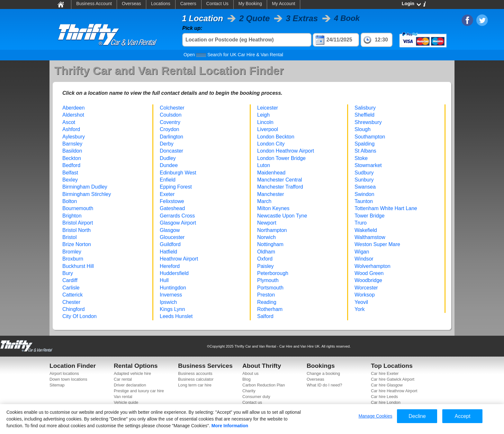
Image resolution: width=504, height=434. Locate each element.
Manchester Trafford (280, 187)
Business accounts (195, 373)
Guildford (170, 244)
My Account (283, 4)
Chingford (73, 309)
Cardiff (70, 280)
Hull (164, 280)
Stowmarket (368, 165)
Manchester (271, 194)
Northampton (272, 230)
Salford (265, 316)
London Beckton (276, 137)
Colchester (172, 108)
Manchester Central (280, 180)
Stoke (361, 158)
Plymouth (268, 280)
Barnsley (72, 144)
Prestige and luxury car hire (139, 391)
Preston (266, 295)
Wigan (362, 252)
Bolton (70, 201)
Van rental (123, 397)
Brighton (72, 216)
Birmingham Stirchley (87, 194)
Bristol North (76, 230)
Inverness (171, 295)
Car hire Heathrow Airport (394, 391)
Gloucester (172, 237)
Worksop (365, 295)
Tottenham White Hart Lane (386, 208)
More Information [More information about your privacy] (230, 426)
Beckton (72, 158)
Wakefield (366, 230)
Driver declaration (130, 385)
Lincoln (265, 122)
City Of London (80, 316)
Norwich (266, 237)
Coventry (170, 122)
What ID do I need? (324, 385)
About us (251, 373)
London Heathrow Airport (286, 151)
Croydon (169, 129)
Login (408, 4)
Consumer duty (256, 397)
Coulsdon (171, 115)
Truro (361, 223)
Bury (68, 273)
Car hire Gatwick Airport (393, 379)
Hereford (170, 266)
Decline (417, 416)
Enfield (168, 180)
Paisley (265, 266)
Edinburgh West (178, 173)
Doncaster (171, 151)
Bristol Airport (78, 223)
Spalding (364, 144)
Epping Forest (176, 187)
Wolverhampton (373, 266)
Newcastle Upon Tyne (282, 216)
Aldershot (73, 115)
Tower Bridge (369, 216)
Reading (267, 302)
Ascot (69, 122)
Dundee (169, 165)
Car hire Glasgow (387, 385)
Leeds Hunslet (176, 316)
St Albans (365, 151)
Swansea (365, 187)
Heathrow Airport (179, 259)
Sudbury (364, 173)
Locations (161, 4)
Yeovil (361, 302)
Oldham (266, 252)
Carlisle (71, 288)
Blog (247, 379)
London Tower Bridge (281, 158)
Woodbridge (368, 280)
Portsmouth (270, 288)
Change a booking (323, 373)
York (360, 309)
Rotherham (270, 309)
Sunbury (364, 180)
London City (271, 144)
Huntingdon (173, 288)
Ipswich (168, 302)
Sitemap (57, 385)
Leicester (268, 108)
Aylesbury (74, 137)
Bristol (69, 237)
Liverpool (268, 129)
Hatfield (168, 252)
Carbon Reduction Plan (264, 385)
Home (60, 4)
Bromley (72, 252)
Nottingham (270, 244)
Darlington (171, 137)
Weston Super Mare (377, 244)
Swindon (364, 194)
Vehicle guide (126, 402)
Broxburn (73, 259)
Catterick (72, 295)
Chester (71, 302)
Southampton (370, 137)
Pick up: (192, 28)
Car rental (123, 379)
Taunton (364, 201)
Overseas (131, 4)
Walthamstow (370, 237)
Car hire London (386, 402)
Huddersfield (174, 273)
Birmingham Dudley (85, 187)
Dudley (168, 158)
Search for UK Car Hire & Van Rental (233, 55)
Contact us (252, 402)
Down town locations (68, 379)
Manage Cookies (375, 416)
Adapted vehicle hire (132, 373)
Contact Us (217, 4)
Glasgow (170, 230)
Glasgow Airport (178, 223)
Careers (188, 4)
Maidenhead (271, 173)
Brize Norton (77, 244)
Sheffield (364, 115)
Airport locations (64, 373)
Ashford (71, 129)
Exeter (167, 194)
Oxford (265, 259)
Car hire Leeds (384, 397)
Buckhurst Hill (78, 266)
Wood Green (369, 273)
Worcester (366, 288)
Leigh (263, 115)
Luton (264, 165)
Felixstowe (172, 201)
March (264, 201)
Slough (363, 129)
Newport (267, 223)
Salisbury (365, 108)
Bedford (71, 165)
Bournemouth (78, 208)
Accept (462, 416)
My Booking (250, 4)
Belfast (70, 173)
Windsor (364, 259)
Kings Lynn (172, 309)
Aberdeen (73, 108)
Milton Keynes (273, 208)
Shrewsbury (368, 122)
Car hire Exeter (385, 373)
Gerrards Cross (177, 216)
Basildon (72, 151)
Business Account (94, 4)
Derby (167, 144)
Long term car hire (195, 385)
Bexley (70, 180)
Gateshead (172, 208)
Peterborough (273, 273)
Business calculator (196, 379)
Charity (249, 391)
